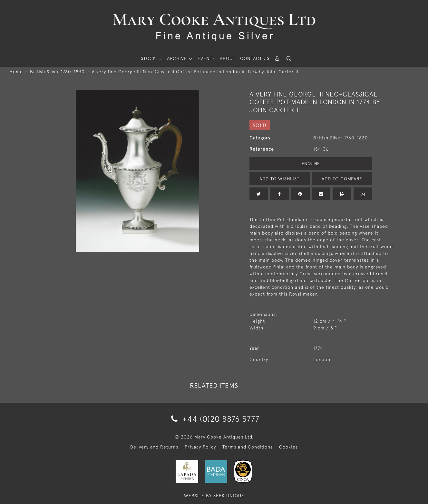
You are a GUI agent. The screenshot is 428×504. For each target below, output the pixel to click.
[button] (289, 59)
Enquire (311, 164)
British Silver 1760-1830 (57, 72)
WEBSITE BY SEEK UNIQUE (214, 496)
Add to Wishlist (279, 179)
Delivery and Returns (154, 447)
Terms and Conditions (248, 447)
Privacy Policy (200, 447)
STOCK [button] (149, 58)
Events (206, 58)
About (228, 58)
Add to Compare (342, 179)
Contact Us (255, 58)
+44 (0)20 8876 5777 (214, 419)
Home (16, 72)
